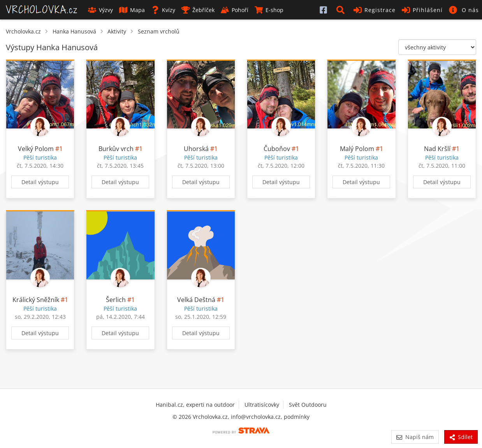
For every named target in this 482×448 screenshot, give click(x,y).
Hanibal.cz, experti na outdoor (195, 405)
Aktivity (117, 31)
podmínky (297, 417)
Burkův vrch (116, 149)
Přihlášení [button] (422, 10)
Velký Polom (36, 149)
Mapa (132, 10)
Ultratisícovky (262, 405)
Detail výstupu (40, 182)
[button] (342, 10)
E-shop (269, 10)
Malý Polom (357, 149)
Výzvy (100, 10)
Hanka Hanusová (74, 31)
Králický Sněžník (36, 300)
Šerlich (116, 300)
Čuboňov (277, 149)
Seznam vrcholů (159, 31)
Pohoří (235, 10)
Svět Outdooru (308, 405)
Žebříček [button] (198, 10)
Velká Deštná (196, 300)
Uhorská (196, 149)
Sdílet (461, 437)
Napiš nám (415, 437)
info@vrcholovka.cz (256, 417)
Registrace (375, 10)
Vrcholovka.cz (23, 31)
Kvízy (163, 10)
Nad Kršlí (437, 149)
